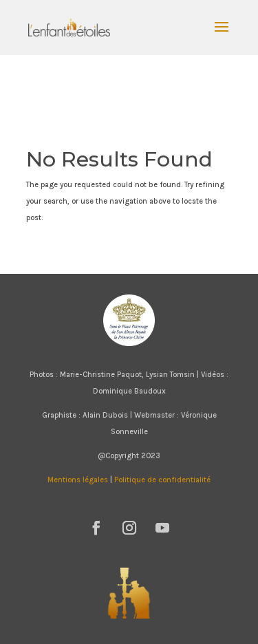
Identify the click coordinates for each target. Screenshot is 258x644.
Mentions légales (78, 480)
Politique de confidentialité (162, 480)
